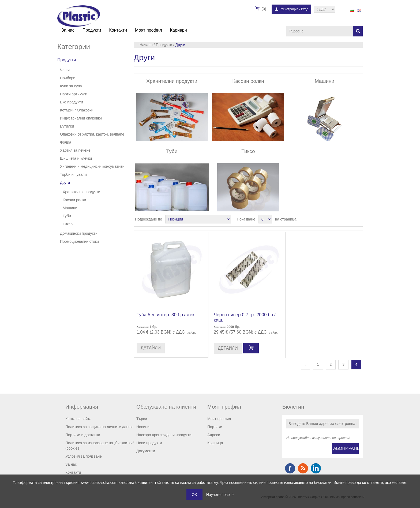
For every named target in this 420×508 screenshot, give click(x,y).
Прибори (68, 78)
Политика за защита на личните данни (99, 427)
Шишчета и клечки (76, 158)
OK (194, 495)
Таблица (348, 219)
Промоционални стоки (79, 241)
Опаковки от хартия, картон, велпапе (92, 134)
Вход (305, 9)
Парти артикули (74, 94)
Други (65, 182)
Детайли (151, 348)
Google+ (316, 468)
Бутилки (67, 126)
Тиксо (68, 224)
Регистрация (289, 9)
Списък (358, 219)
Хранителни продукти (81, 192)
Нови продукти (149, 443)
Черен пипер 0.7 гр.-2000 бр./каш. (245, 317)
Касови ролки (74, 200)
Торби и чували (73, 174)
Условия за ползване (84, 456)
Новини (143, 427)
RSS (303, 468)
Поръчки (215, 427)
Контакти (118, 30)
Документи (146, 451)
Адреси (214, 435)
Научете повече (220, 495)
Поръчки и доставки (83, 435)
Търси (142, 419)
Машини (70, 208)
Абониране (346, 448)
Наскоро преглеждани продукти (164, 435)
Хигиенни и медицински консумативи (92, 166)
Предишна (305, 365)
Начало (146, 45)
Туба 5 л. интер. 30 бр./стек (165, 315)
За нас (68, 30)
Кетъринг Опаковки (77, 110)
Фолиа (66, 142)
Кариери (179, 30)
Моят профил (149, 30)
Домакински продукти (79, 233)
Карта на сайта (78, 419)
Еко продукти (72, 102)
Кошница (215, 443)
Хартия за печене (75, 150)
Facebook (290, 468)
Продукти (92, 30)
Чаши (65, 70)
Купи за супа (71, 86)
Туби (67, 216)
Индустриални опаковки (81, 118)
